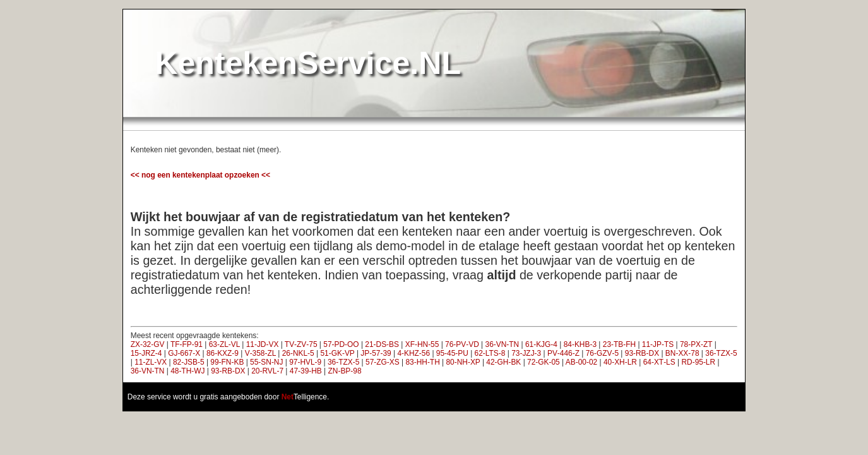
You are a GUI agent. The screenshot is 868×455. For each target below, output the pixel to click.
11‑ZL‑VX (151, 362)
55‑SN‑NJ (266, 362)
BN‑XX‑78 (682, 353)
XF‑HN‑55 (422, 344)
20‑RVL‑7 (267, 371)
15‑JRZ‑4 (146, 353)
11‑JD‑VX (263, 344)
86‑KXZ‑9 (223, 353)
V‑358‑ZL (260, 353)
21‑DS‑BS (382, 344)
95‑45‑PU (452, 353)
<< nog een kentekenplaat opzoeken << (200, 175)
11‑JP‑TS (658, 344)
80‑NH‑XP (463, 362)
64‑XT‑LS (659, 362)
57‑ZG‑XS (383, 362)
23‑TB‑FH (619, 344)
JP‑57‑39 (376, 353)
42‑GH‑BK (503, 362)
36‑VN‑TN (502, 344)
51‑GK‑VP (337, 353)
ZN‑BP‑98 (345, 371)
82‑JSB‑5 (189, 362)
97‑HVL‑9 (305, 362)
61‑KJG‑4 (541, 344)
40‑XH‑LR (620, 362)
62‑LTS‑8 (490, 353)
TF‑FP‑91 (187, 344)
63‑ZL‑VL (224, 344)
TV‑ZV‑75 (301, 344)
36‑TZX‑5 (721, 353)
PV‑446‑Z (563, 353)
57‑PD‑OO (341, 344)
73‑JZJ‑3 (526, 353)
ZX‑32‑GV (148, 344)
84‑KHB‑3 (580, 344)
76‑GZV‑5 (602, 353)
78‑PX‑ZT (696, 344)
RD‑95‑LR (698, 362)
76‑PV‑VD (462, 344)
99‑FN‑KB (227, 362)
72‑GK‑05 (544, 362)
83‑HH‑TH (422, 362)
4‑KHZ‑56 (413, 353)
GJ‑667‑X (184, 353)
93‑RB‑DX (642, 353)
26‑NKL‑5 (298, 353)
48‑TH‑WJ (187, 371)
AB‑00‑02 (581, 362)
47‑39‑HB (306, 371)
